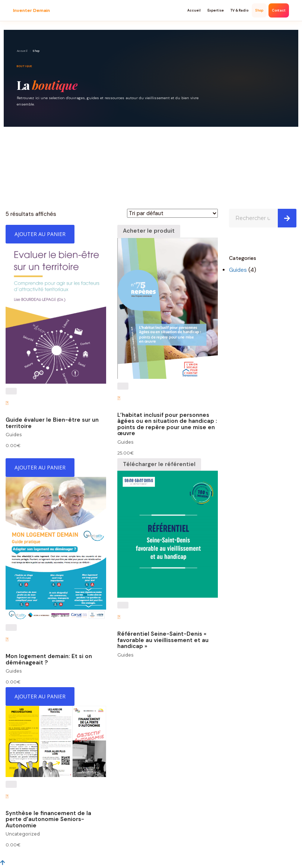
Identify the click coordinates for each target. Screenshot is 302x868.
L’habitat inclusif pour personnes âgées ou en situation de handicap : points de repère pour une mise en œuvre (167, 424)
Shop (259, 10)
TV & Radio (239, 10)
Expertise (216, 10)
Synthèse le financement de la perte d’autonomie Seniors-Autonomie (48, 819)
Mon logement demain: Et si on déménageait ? (49, 659)
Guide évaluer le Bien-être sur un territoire (52, 423)
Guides (14, 435)
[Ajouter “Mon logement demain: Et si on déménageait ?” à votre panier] (40, 468)
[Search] (287, 218)
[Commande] (172, 213)
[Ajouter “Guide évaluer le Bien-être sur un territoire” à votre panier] (40, 234)
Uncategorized (23, 834)
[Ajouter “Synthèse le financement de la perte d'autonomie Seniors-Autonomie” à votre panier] (40, 696)
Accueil (194, 10)
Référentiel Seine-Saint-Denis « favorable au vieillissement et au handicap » (163, 640)
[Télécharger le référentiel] (159, 465)
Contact (279, 10)
